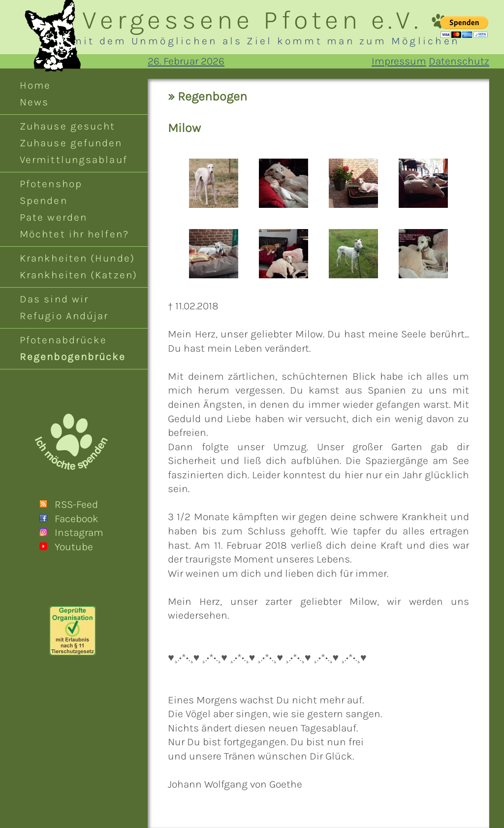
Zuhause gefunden (71, 143)
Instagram (79, 532)
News (34, 102)
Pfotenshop (51, 184)
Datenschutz (459, 61)
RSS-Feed (76, 504)
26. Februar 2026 (186, 61)
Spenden (44, 200)
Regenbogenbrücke (73, 357)
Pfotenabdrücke (63, 340)
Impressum (399, 61)
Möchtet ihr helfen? (74, 234)
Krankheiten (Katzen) (79, 275)
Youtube (74, 547)
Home (35, 85)
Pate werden (53, 217)
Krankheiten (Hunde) (77, 258)
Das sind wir (54, 299)
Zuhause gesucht (67, 126)
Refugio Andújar (64, 316)
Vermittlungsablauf (74, 160)
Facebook (77, 519)
